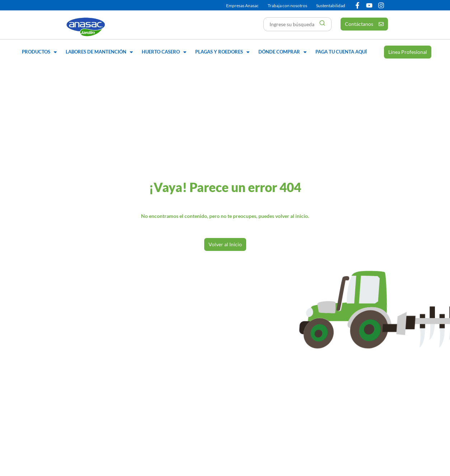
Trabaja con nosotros (287, 6)
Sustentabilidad (331, 6)
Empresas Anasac (242, 6)
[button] (40, 52)
